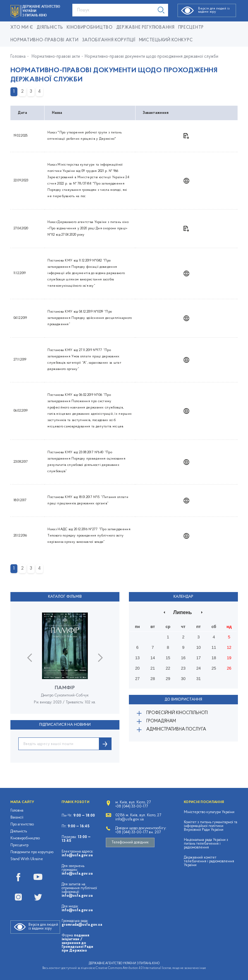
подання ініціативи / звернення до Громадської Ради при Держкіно (77, 943)
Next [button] (100, 658)
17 (198, 658)
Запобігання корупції (109, 40)
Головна (18, 57)
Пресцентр (191, 28)
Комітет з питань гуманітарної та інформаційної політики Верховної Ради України (211, 826)
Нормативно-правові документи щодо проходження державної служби (151, 57)
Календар (183, 597)
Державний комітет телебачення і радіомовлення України (209, 861)
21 (153, 668)
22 (168, 668)
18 (214, 658)
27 (137, 679)
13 (137, 658)
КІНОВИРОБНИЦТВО (90, 28)
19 (229, 658)
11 (214, 647)
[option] (65, 663)
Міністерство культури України (209, 812)
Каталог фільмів (65, 597)
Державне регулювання (145, 28)
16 (183, 658)
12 (229, 647)
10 (198, 647)
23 (183, 668)
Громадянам (161, 721)
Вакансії (17, 818)
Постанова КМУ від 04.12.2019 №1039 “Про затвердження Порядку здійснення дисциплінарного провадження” (90, 318)
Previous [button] (30, 658)
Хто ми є (22, 28)
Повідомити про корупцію (32, 852)
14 (153, 658)
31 (198, 679)
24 (198, 668)
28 (153, 679)
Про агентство (22, 824)
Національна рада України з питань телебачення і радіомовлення (206, 844)
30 (183, 679)
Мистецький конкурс (166, 40)
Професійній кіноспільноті (177, 713)
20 (137, 668)
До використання (183, 700)
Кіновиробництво (25, 838)
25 (214, 668)
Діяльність (50, 28)
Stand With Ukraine (27, 859)
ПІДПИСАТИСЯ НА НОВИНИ (65, 725)
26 (229, 668)
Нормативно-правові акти (45, 40)
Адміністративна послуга (176, 729)
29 (168, 679)
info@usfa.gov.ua (77, 855)
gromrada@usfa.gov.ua (82, 925)
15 (168, 658)
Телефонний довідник (130, 842)
